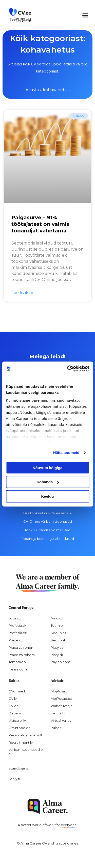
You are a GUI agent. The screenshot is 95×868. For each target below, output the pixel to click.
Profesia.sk (17, 625)
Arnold (56, 618)
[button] (85, 15)
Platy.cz (57, 647)
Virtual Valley (61, 720)
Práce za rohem (22, 655)
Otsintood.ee (20, 728)
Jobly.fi (14, 779)
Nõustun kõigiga (48, 468)
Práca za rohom (22, 647)
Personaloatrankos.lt (25, 735)
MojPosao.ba (61, 698)
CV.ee (14, 706)
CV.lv (13, 698)
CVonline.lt (17, 691)
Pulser (56, 728)
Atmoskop (17, 662)
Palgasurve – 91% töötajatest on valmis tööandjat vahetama (40, 224)
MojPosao (59, 691)
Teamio (57, 625)
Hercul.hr (58, 713)
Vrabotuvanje (62, 706)
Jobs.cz (15, 618)
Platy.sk (57, 655)
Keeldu (47, 496)
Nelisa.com (18, 669)
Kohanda (48, 482)
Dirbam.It (16, 713)
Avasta (32, 90)
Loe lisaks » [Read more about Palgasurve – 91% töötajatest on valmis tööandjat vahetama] (22, 293)
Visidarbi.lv (17, 720)
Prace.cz (16, 640)
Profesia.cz (18, 633)
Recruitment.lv (21, 742)
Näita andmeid (66, 453)
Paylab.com (60, 662)
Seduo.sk (58, 640)
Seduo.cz (59, 633)
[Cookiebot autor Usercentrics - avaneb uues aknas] (68, 369)
